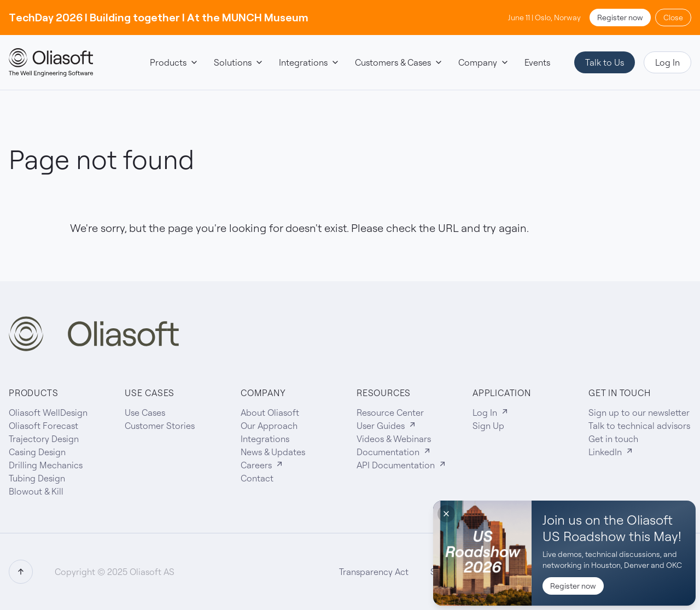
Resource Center (390, 413)
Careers (262, 465)
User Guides (387, 426)
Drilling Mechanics (46, 465)
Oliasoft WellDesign (48, 413)
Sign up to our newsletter (639, 413)
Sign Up (488, 426)
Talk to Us (605, 62)
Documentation (394, 452)
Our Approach (269, 426)
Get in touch (613, 439)
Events (537, 62)
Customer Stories (160, 426)
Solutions (239, 62)
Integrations (309, 62)
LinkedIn (611, 452)
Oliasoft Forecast (43, 426)
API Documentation (402, 465)
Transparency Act (374, 572)
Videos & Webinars (394, 439)
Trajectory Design (44, 439)
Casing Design (37, 452)
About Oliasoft (270, 413)
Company (484, 62)
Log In (667, 62)
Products (174, 62)
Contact (257, 478)
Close (673, 18)
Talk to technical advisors (639, 426)
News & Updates (273, 452)
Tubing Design (37, 478)
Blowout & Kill (36, 491)
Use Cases (145, 413)
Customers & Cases (399, 62)
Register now (620, 18)
